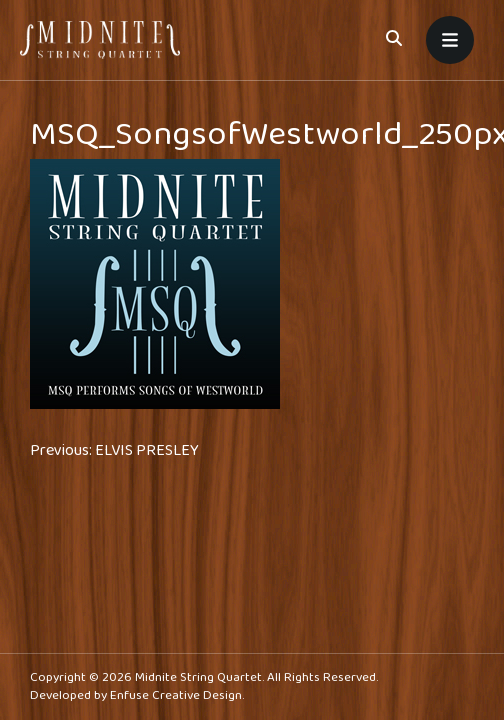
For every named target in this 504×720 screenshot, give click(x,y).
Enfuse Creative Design (176, 695)
